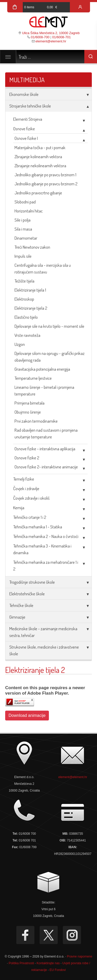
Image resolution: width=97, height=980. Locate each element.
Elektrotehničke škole (27, 594)
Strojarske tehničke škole (30, 106)
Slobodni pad (25, 202)
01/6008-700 (40, 37)
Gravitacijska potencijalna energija (42, 369)
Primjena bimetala (29, 403)
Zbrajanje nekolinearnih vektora (40, 166)
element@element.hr (51, 41)
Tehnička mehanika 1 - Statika (38, 527)
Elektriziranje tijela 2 (31, 308)
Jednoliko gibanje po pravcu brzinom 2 (46, 184)
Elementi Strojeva (28, 119)
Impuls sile (23, 256)
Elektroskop (24, 299)
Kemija (19, 508)
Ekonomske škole (24, 94)
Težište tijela (24, 281)
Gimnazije (17, 617)
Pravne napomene (80, 956)
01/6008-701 (62, 37)
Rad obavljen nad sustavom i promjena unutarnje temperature (46, 433)
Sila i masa (23, 229)
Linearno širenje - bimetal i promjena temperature (44, 390)
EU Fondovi (58, 970)
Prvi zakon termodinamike (36, 421)
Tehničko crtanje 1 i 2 (30, 517)
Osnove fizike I (26, 138)
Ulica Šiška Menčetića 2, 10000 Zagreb (51, 33)
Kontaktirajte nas (48, 963)
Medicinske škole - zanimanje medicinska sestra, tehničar (43, 632)
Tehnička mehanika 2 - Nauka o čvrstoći (46, 536)
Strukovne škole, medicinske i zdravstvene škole (44, 650)
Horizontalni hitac (29, 211)
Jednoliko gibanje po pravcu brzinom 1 (45, 175)
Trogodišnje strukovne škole (32, 582)
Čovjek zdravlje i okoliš (31, 498)
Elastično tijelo (26, 317)
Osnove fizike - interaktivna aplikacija (45, 449)
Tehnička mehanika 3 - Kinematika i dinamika (42, 549)
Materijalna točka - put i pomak (40, 147)
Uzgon (20, 344)
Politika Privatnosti (21, 963)
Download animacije (27, 715)
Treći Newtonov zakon (32, 247)
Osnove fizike (24, 129)
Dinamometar (26, 238)
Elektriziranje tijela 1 (30, 290)
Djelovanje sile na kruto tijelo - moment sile (49, 326)
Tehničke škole (21, 605)
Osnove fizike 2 (27, 458)
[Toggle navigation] (8, 57)
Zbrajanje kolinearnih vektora (38, 157)
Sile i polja (23, 220)
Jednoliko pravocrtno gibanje (38, 193)
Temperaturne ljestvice (33, 378)
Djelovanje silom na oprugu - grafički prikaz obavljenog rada (50, 357)
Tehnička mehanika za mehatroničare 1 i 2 (46, 565)
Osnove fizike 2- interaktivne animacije (46, 467)
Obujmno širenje (28, 412)
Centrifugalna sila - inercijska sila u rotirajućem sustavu (43, 268)
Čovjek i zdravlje (26, 488)
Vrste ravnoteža (27, 335)
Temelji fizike (24, 479)
